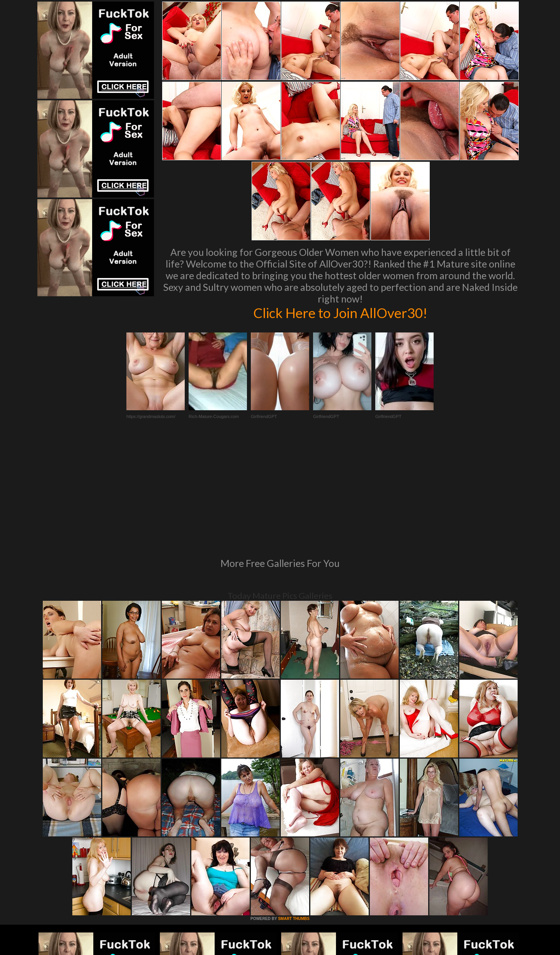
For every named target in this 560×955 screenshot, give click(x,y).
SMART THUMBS (294, 812)
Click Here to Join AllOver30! (340, 313)
